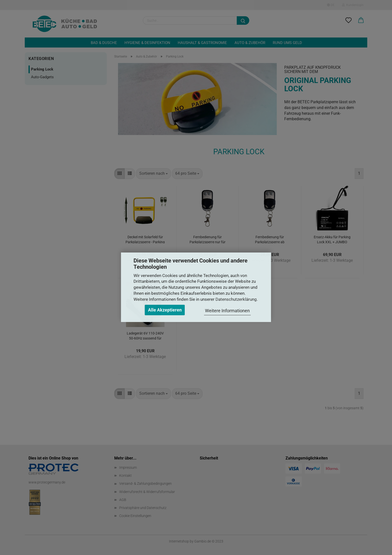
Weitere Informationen (227, 311)
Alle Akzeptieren (165, 310)
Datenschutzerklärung (236, 299)
